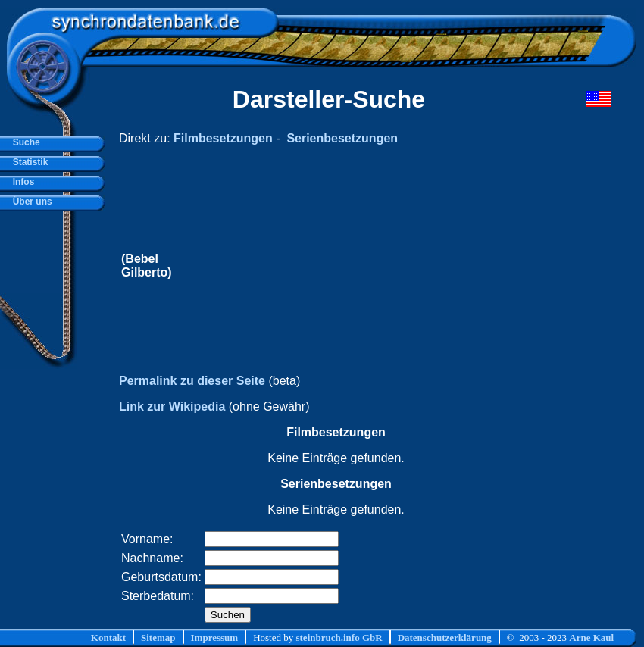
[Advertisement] (363, 266)
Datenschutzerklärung (445, 638)
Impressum (215, 638)
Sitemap (158, 638)
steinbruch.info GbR (339, 638)
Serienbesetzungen (342, 138)
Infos (21, 182)
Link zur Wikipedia (172, 406)
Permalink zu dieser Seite (192, 381)
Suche (24, 142)
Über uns (30, 202)
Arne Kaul (591, 638)
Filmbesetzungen (223, 138)
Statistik (28, 162)
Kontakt (108, 638)
